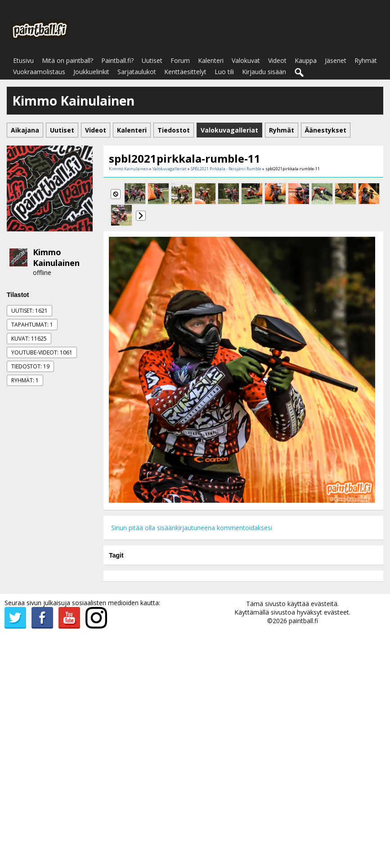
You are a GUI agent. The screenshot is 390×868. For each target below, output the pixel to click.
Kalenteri (211, 60)
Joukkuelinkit (91, 72)
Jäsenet (336, 60)
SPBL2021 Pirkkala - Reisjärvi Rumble (226, 169)
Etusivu (23, 60)
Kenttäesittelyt (185, 72)
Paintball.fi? (117, 60)
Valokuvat (246, 60)
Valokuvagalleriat (170, 169)
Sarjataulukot (137, 72)
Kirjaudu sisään (264, 72)
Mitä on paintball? (67, 60)
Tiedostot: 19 (30, 366)
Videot (277, 60)
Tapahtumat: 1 (32, 325)
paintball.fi (303, 621)
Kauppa (306, 60)
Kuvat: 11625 (29, 339)
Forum (180, 60)
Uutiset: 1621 (29, 311)
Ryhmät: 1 (25, 380)
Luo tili (224, 72)
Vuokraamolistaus (39, 72)
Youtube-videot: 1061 (42, 352)
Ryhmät (366, 60)
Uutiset (152, 60)
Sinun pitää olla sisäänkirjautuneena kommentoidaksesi (192, 528)
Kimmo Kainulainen (56, 257)
